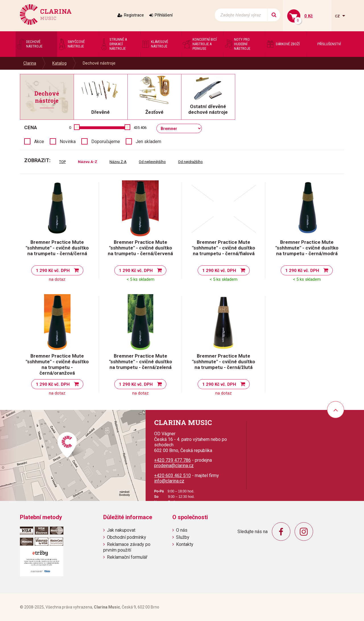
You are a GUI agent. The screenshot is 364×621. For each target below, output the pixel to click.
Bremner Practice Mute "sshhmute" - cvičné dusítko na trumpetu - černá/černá (57, 248)
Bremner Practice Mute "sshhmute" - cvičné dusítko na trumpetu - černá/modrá (307, 248)
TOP (62, 162)
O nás (182, 530)
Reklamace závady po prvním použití (127, 547)
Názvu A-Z (88, 162)
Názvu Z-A (118, 162)
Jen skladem (148, 142)
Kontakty (185, 544)
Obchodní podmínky (127, 537)
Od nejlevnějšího (152, 162)
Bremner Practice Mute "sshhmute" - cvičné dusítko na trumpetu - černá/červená (140, 248)
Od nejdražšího (190, 162)
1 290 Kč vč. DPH (53, 271)
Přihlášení (164, 15)
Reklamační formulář (127, 557)
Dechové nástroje (99, 63)
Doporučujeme (106, 142)
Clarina (30, 63)
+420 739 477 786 (172, 460)
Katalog (59, 63)
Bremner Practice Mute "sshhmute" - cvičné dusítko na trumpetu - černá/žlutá (224, 362)
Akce (39, 142)
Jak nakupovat (121, 530)
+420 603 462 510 (172, 475)
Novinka (68, 142)
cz (338, 16)
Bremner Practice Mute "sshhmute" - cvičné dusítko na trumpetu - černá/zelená (140, 362)
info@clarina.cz (169, 481)
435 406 (140, 128)
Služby (183, 537)
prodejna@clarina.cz (174, 466)
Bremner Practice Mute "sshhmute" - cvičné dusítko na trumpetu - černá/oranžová (57, 364)
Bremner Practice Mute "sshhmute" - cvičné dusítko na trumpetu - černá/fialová (224, 248)
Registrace (134, 15)
